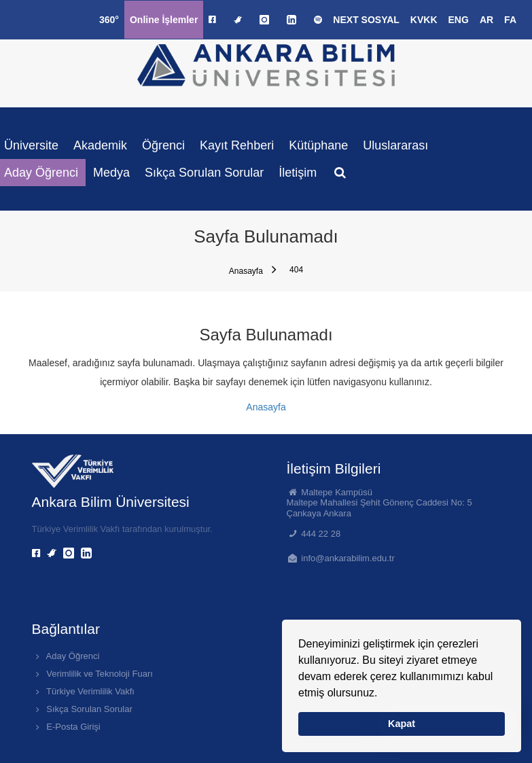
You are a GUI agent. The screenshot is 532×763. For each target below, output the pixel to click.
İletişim (298, 173)
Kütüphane (318, 145)
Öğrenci (163, 145)
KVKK (424, 20)
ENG (459, 20)
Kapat (402, 724)
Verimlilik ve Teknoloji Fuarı (92, 674)
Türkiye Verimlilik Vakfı (83, 691)
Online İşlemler (164, 20)
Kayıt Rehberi (237, 145)
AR (486, 20)
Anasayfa (253, 269)
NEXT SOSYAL (366, 20)
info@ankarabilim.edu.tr (348, 558)
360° (109, 20)
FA (510, 20)
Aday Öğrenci (66, 656)
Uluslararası (395, 145)
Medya (111, 173)
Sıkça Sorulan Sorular (204, 173)
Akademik (100, 145)
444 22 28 (321, 534)
